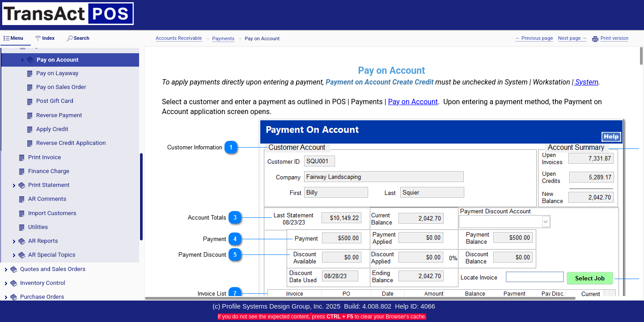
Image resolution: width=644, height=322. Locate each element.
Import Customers (52, 213)
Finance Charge (49, 171)
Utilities (38, 227)
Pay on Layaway (57, 73)
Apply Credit (52, 129)
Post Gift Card (55, 101)
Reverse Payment (59, 115)
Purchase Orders (42, 297)
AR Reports (43, 241)
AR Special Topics (52, 255)
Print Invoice (44, 157)
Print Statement (49, 185)
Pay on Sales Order (61, 87)
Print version (614, 38)
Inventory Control (43, 283)
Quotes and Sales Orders (53, 269)
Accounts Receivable (179, 38)
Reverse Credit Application (71, 143)
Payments (224, 39)
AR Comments (47, 199)
